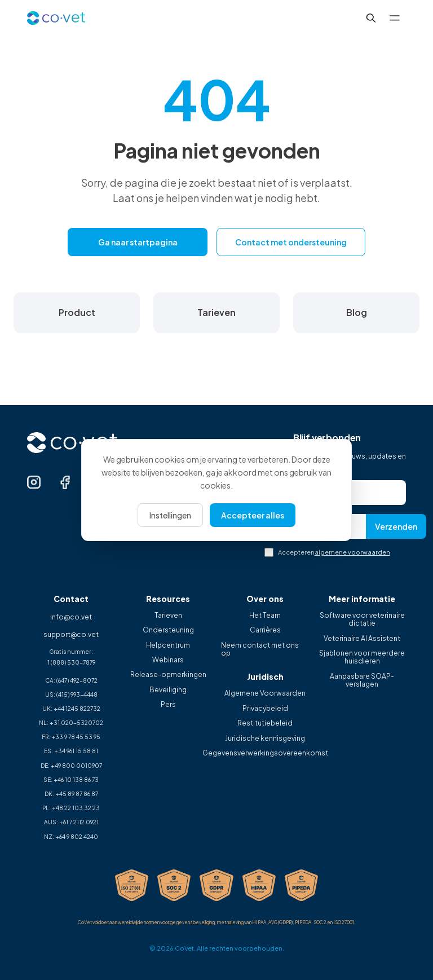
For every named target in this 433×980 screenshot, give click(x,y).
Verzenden (396, 526)
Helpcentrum (168, 645)
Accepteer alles (253, 515)
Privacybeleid (265, 709)
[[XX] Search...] (371, 18)
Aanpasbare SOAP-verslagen (362, 680)
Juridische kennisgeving (265, 739)
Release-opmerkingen (168, 675)
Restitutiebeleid (265, 723)
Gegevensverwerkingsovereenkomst (265, 753)
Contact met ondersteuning (291, 242)
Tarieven (168, 616)
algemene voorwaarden (352, 552)
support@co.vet (71, 634)
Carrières (265, 630)
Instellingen (170, 515)
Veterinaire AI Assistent (362, 639)
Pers (168, 705)
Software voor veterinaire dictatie (362, 619)
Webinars (168, 660)
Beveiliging (168, 690)
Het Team (265, 616)
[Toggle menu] (395, 18)
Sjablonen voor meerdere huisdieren (362, 657)
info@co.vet (71, 617)
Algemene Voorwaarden (265, 693)
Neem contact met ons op (260, 649)
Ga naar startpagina (138, 242)
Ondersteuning (168, 630)
